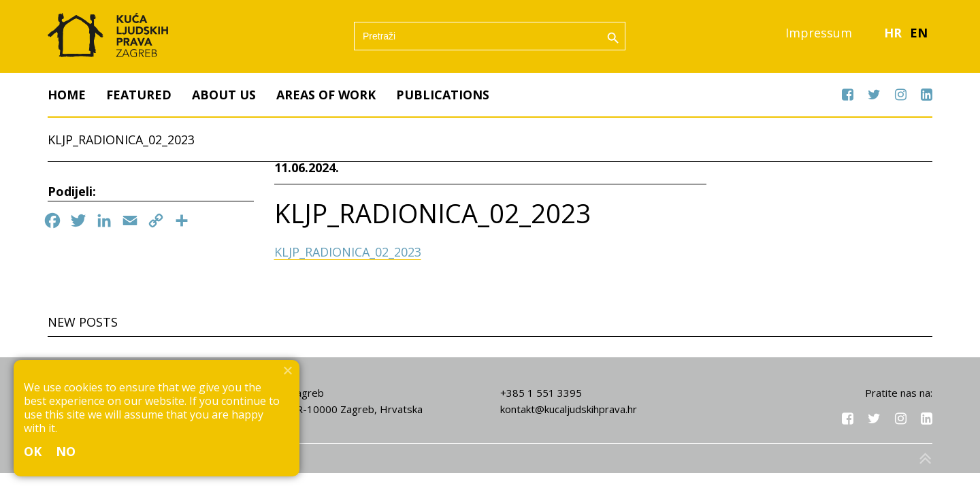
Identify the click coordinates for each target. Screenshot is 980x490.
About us (224, 95)
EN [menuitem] (919, 33)
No (66, 451)
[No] (287, 370)
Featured (139, 95)
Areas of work (326, 95)
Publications (443, 95)
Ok (33, 451)
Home (67, 95)
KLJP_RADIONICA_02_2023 (348, 252)
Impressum (819, 33)
